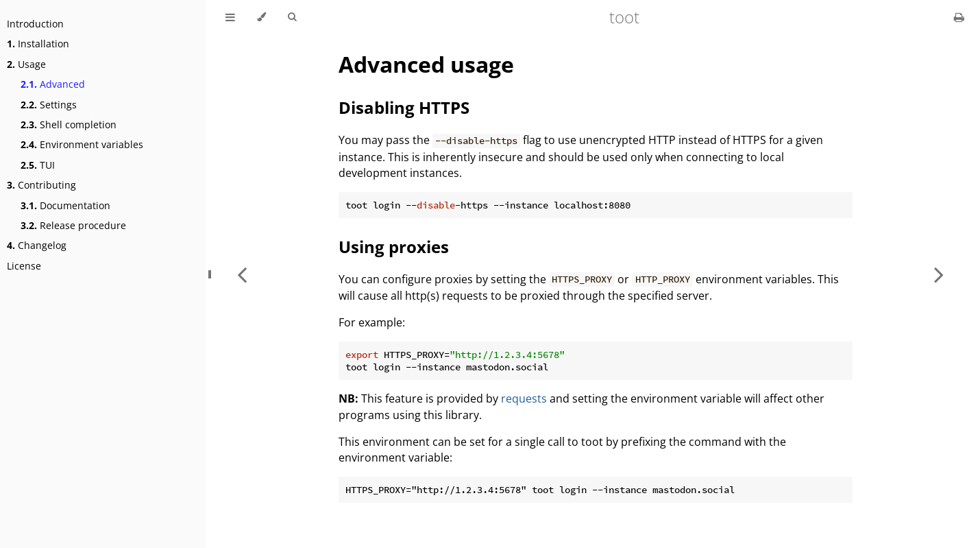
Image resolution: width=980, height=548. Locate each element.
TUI (38, 165)
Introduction (35, 24)
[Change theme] (261, 17)
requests (524, 398)
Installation (38, 44)
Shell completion (69, 124)
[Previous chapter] (242, 274)
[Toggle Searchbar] (292, 17)
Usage (26, 64)
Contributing (41, 185)
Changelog (37, 245)
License (24, 266)
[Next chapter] (939, 274)
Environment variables (82, 144)
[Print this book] (959, 17)
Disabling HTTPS (404, 107)
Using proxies (394, 247)
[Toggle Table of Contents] (230, 17)
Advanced (53, 84)
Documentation (65, 205)
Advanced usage (426, 64)
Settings (49, 105)
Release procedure (73, 225)
